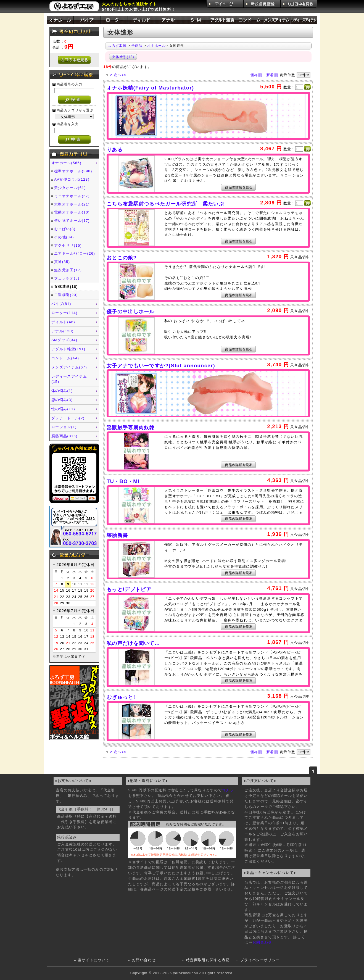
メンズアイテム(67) (69, 367)
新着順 (272, 75)
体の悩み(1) (62, 391)
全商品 (137, 46)
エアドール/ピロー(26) (75, 253)
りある (115, 150)
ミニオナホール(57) (72, 196)
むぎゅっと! (121, 697)
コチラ (228, 790)
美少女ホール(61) (70, 188)
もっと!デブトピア (129, 589)
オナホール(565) (66, 163)
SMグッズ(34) (64, 340)
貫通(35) (62, 262)
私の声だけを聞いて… (133, 643)
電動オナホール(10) (72, 212)
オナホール (156, 46)
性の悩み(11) (63, 409)
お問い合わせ (144, 960)
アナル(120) (62, 331)
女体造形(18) (66, 287)
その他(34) (64, 237)
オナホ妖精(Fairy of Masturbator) (150, 88)
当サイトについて (94, 960)
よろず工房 (118, 46)
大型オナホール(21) (72, 204)
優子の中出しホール (131, 311)
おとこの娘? (122, 258)
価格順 (256, 75)
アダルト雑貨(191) (68, 349)
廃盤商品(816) (64, 436)
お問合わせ (262, 942)
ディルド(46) (63, 322)
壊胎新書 (117, 535)
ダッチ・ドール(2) (68, 418)
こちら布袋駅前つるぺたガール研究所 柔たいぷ (165, 204)
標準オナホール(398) (73, 171)
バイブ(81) (61, 304)
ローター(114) (64, 313)
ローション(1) (64, 427)
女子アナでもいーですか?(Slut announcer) (161, 366)
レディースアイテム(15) (69, 379)
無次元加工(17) (68, 270)
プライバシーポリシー (260, 960)
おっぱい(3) (65, 229)
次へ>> (120, 75)
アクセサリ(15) (68, 245)
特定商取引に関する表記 (208, 960)
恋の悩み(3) (62, 400)
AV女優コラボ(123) (72, 179)
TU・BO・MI (123, 481)
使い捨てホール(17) (72, 221)
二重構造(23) (66, 295)
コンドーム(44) (65, 358)
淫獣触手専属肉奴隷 (131, 427)
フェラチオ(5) (67, 278)
